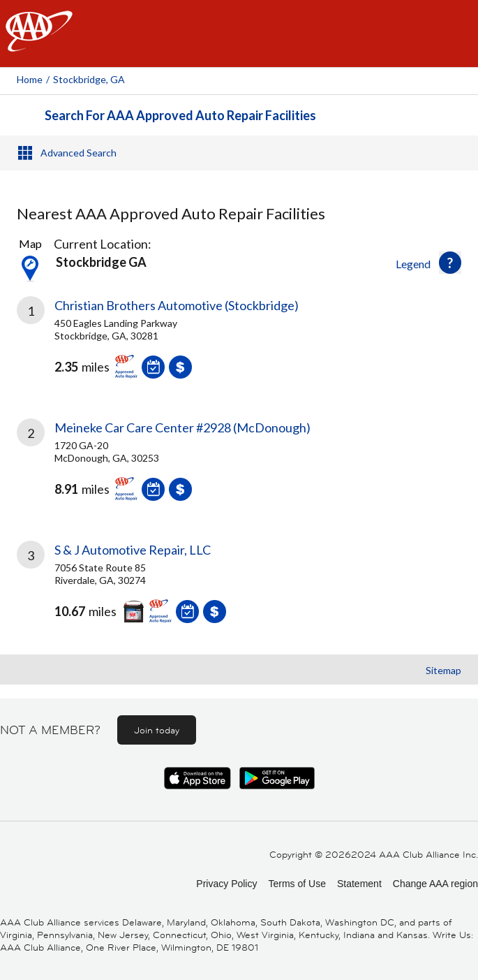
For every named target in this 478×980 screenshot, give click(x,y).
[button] (450, 263)
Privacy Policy (226, 884)
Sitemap (443, 670)
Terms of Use (297, 884)
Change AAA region (435, 884)
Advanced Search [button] (79, 153)
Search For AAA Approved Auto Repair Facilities (180, 115)
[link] (239, 348)
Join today (157, 730)
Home (30, 79)
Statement (359, 884)
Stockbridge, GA (89, 79)
